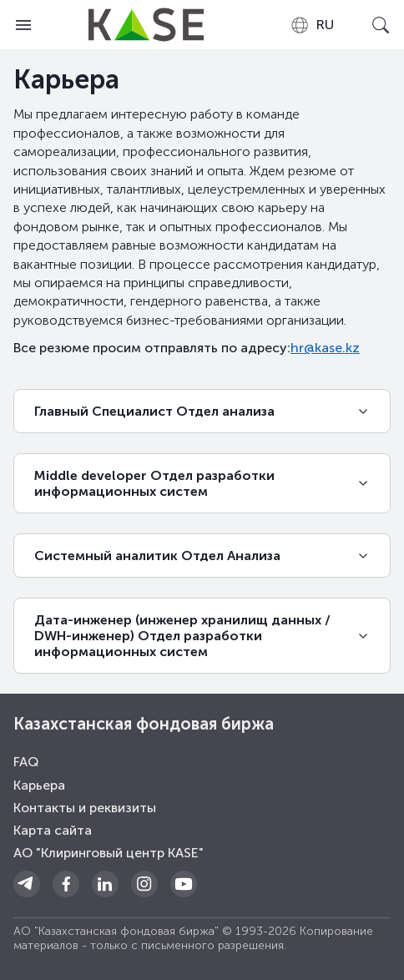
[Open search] (381, 25)
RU (312, 25)
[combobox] (312, 25)
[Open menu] (23, 25)
